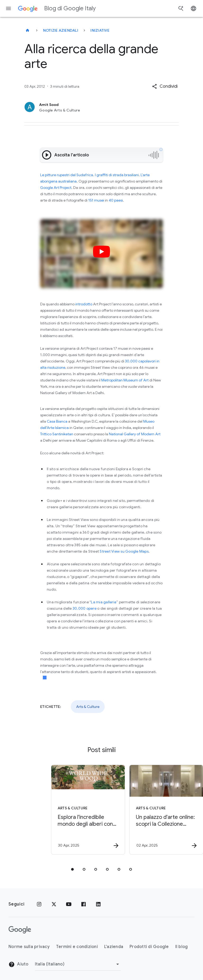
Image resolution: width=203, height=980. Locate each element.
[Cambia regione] (78, 964)
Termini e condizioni (77, 947)
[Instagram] (39, 904)
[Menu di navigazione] (8, 8)
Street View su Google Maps (124, 551)
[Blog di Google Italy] (27, 30)
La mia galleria (104, 602)
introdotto (84, 304)
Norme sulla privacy (29, 947)
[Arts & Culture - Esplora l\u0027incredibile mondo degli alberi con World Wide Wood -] (62, 810)
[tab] (72, 869)
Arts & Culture (88, 707)
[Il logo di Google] (20, 930)
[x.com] (54, 904)
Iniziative (100, 30)
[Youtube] (69, 904)
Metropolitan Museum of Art (125, 380)
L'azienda (114, 947)
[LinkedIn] (98, 904)
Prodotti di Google (149, 947)
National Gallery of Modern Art (135, 434)
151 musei (96, 200)
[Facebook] (84, 904)
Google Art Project (56, 188)
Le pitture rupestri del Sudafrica (67, 175)
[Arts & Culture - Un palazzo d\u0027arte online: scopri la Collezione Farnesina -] (140, 810)
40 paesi (116, 200)
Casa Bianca (57, 421)
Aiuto (19, 964)
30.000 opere (85, 608)
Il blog (182, 947)
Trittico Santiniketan (57, 434)
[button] (165, 86)
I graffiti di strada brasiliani (117, 175)
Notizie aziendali (61, 30)
